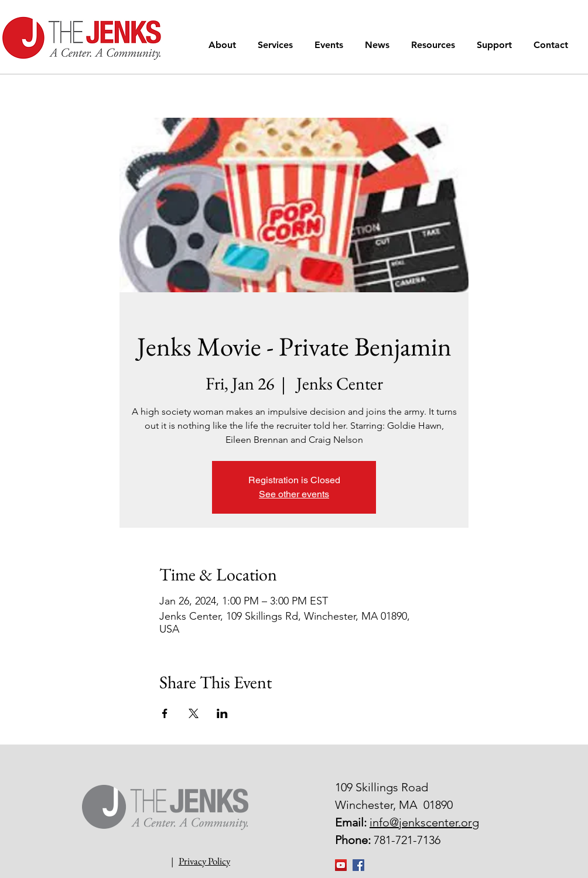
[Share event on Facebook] (165, 713)
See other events (294, 494)
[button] (224, 45)
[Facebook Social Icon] (358, 865)
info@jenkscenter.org (424, 822)
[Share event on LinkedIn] (222, 713)
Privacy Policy (204, 861)
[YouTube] (341, 865)
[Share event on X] (194, 713)
